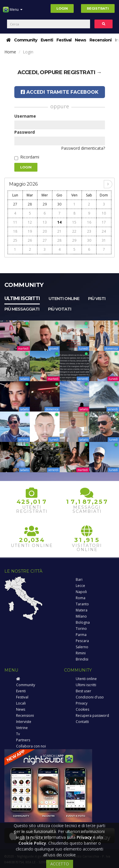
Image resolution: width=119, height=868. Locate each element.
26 (30, 240)
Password (25, 132)
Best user (83, 691)
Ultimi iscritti (22, 298)
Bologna (83, 622)
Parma (81, 635)
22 (74, 231)
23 (89, 231)
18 (15, 231)
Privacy (82, 703)
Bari (79, 579)
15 (74, 222)
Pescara (82, 641)
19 (30, 231)
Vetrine (22, 728)
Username (25, 116)
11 (15, 222)
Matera (82, 610)
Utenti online (64, 299)
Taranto (82, 604)
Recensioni (100, 40)
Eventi (47, 40)
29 (45, 204)
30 (59, 204)
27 (15, 204)
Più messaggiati (22, 309)
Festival (64, 40)
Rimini (81, 653)
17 (104, 222)
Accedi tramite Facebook (60, 92)
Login (62, 8)
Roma (81, 598)
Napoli (81, 592)
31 (104, 240)
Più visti (97, 299)
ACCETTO (60, 864)
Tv (18, 734)
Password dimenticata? (83, 148)
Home (10, 52)
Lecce (80, 586)
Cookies (82, 709)
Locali (21, 703)
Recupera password (92, 716)
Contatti (82, 722)
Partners (23, 740)
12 (30, 222)
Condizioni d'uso (90, 697)
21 (59, 231)
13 (45, 222)
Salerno (82, 647)
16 (89, 222)
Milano (81, 616)
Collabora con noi (31, 746)
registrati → (83, 72)
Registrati (98, 8)
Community (26, 40)
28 (30, 204)
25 (15, 240)
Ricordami (30, 157)
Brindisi (82, 659)
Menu (13, 12)
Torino (81, 629)
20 (45, 231)
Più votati (59, 309)
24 (104, 231)
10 (104, 213)
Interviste (24, 722)
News (80, 40)
